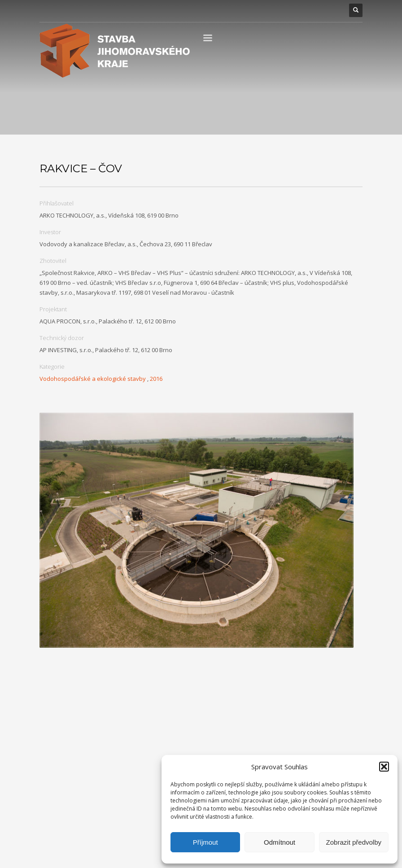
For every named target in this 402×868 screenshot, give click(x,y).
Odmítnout (280, 842)
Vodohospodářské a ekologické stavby (93, 379)
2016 (156, 379)
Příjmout (205, 842)
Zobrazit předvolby (354, 842)
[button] (384, 767)
